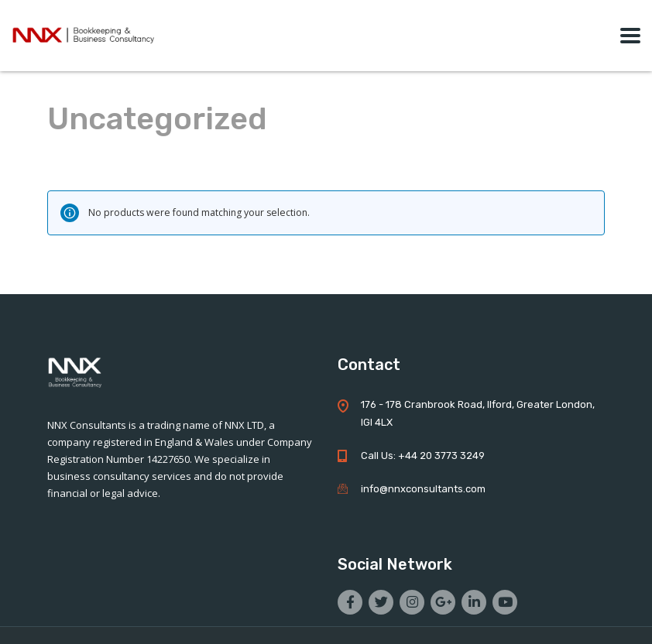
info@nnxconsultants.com (423, 489)
